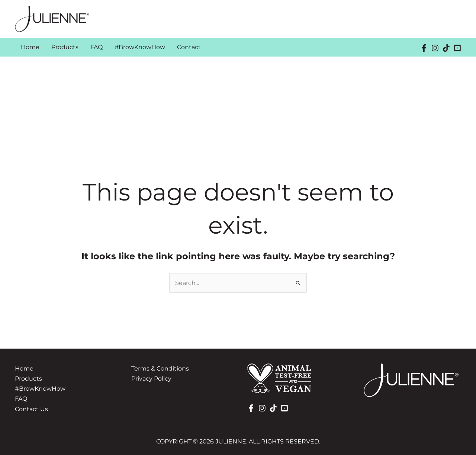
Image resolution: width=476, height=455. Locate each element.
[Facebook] (424, 48)
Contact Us (31, 409)
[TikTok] (446, 48)
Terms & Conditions (160, 369)
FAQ (21, 399)
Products (28, 379)
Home (24, 369)
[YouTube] (457, 48)
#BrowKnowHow (40, 389)
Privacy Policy (151, 379)
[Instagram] (435, 48)
